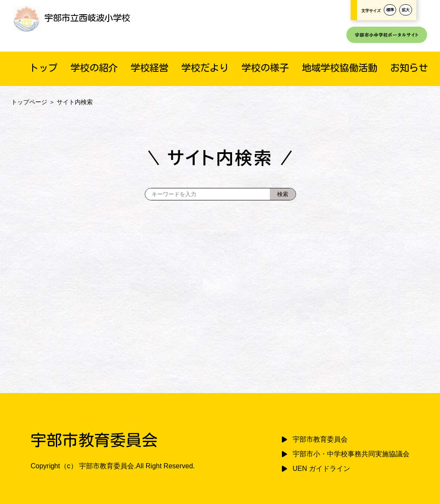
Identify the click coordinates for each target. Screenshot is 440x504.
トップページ (29, 102)
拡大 (406, 10)
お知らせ (409, 68)
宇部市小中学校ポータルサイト (387, 35)
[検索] (283, 194)
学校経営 (150, 68)
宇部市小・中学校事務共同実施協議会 (351, 454)
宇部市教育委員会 (320, 439)
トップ (43, 68)
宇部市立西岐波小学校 (72, 18)
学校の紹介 (94, 68)
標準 (390, 10)
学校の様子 (265, 68)
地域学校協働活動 (339, 68)
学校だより (205, 68)
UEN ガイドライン (321, 469)
